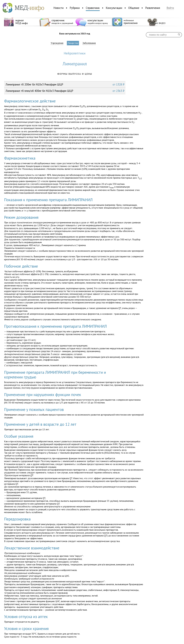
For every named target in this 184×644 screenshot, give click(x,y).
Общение (134, 8)
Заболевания (89, 43)
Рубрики (75, 8)
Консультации (114, 8)
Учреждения (57, 43)
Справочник (93, 8)
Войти (170, 8)
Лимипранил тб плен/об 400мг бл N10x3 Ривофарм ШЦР (65, 91)
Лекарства (73, 43)
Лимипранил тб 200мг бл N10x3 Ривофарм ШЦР (65, 84)
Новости (58, 8)
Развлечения (153, 8)
